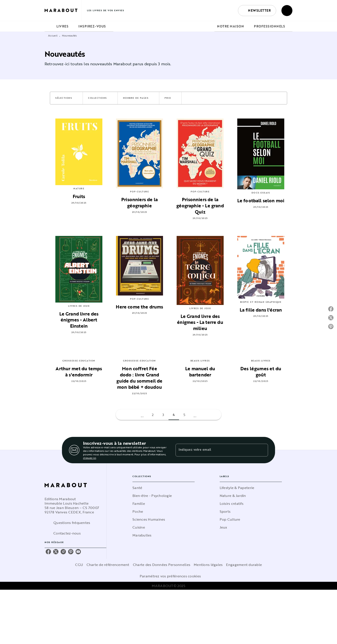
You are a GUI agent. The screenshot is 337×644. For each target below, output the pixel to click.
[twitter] (56, 552)
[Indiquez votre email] (216, 450)
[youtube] (78, 552)
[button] (257, 11)
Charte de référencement (108, 565)
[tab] (49, 26)
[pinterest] (71, 552)
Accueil (53, 35)
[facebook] (48, 552)
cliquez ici (90, 458)
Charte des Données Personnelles (162, 565)
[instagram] (63, 552)
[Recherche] (287, 11)
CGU (79, 565)
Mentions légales (208, 565)
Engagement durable (244, 565)
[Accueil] (63, 10)
